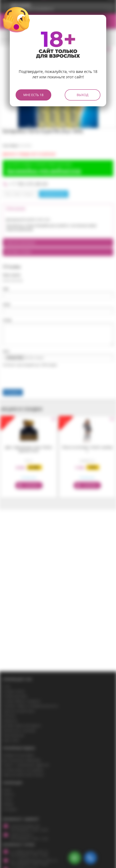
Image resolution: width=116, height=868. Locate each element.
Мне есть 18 (33, 95)
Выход (83, 95)
